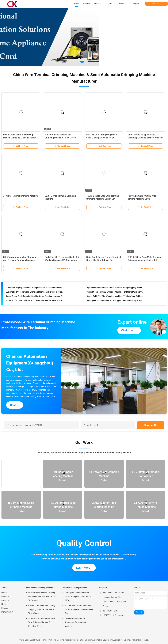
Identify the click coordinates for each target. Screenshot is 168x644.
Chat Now (156, 4)
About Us (5, 600)
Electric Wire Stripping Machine (40, 588)
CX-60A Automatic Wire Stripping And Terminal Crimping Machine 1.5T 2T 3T (19, 260)
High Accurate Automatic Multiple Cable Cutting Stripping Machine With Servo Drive (115, 288)
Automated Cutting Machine (75, 588)
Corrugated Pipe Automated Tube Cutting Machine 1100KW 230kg (78, 597)
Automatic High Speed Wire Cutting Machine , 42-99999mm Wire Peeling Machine (35, 288)
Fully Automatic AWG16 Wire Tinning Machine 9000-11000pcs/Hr (142, 199)
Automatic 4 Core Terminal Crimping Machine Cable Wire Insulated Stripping (35, 292)
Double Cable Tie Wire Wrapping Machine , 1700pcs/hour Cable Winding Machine (115, 297)
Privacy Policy (7, 612)
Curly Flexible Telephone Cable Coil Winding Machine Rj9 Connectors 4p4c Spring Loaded (62, 260)
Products (5, 597)
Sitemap (5, 608)
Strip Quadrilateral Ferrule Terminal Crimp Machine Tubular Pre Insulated (104, 260)
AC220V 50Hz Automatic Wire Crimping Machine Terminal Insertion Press (35, 301)
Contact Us (151, 425)
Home (4, 593)
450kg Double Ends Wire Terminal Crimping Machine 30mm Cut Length (103, 199)
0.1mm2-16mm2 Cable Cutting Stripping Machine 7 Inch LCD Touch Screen (42, 609)
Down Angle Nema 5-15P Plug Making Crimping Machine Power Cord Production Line (19, 138)
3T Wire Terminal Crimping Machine (21, 196)
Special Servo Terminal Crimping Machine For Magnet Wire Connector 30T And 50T (115, 292)
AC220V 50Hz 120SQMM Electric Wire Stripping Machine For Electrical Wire (43, 622)
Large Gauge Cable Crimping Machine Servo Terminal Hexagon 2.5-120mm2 (35, 297)
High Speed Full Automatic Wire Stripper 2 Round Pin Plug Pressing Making (115, 301)
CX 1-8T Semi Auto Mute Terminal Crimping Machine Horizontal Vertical (145, 260)
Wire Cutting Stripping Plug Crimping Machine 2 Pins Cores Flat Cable (146, 138)
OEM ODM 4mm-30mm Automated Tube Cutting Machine (75, 622)
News (4, 604)
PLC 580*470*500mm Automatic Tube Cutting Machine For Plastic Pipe (79, 609)
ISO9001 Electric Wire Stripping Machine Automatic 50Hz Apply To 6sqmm (42, 597)
